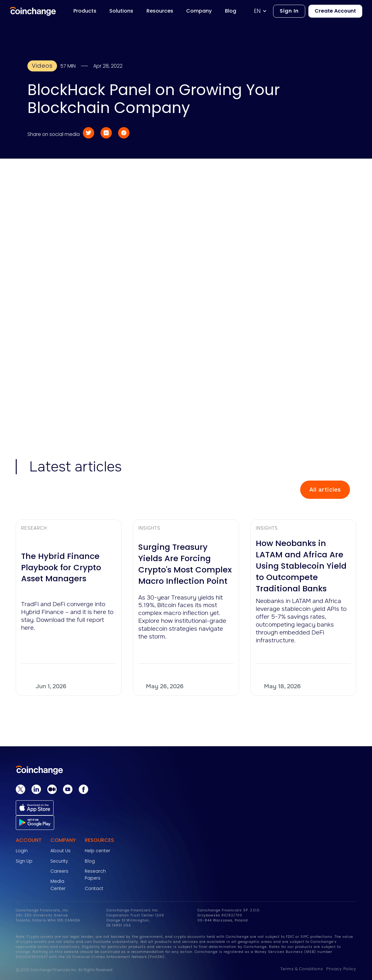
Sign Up (24, 861)
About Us (60, 851)
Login (22, 851)
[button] (263, 11)
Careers (59, 871)
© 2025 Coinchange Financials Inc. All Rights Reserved (64, 970)
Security (59, 861)
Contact (94, 888)
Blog (90, 861)
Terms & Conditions (302, 969)
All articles (325, 490)
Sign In (289, 11)
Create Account (335, 11)
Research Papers (95, 875)
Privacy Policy (341, 969)
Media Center (58, 885)
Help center (97, 851)
